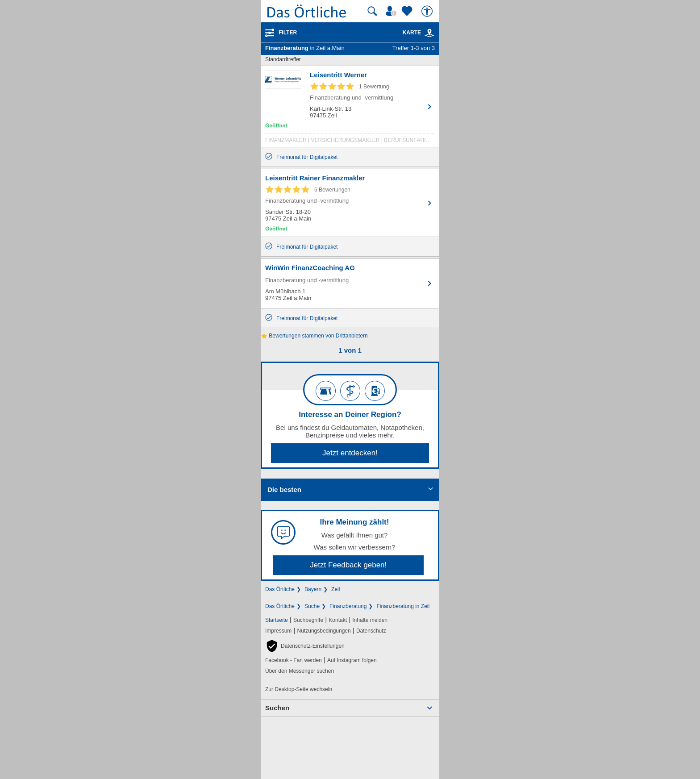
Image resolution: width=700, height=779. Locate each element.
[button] (305, 646)
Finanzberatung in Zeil (403, 606)
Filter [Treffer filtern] (288, 33)
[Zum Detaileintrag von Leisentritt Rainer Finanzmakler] (350, 203)
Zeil (335, 589)
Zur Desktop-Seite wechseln (299, 689)
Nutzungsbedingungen (324, 631)
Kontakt (338, 620)
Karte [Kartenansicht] (419, 33)
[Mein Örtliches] (392, 11)
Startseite (277, 620)
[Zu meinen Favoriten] (408, 11)
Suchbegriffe (308, 620)
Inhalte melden (370, 620)
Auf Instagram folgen (352, 660)
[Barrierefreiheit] (428, 11)
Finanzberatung (348, 606)
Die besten (284, 489)
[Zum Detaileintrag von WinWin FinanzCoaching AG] (350, 283)
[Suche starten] (372, 11)
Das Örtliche (280, 589)
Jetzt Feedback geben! (348, 565)
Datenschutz (371, 631)
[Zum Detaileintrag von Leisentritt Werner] (350, 109)
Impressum (278, 631)
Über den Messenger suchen (300, 671)
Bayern (313, 589)
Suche (312, 606)
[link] (429, 33)
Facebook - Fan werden (294, 660)
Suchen (277, 708)
